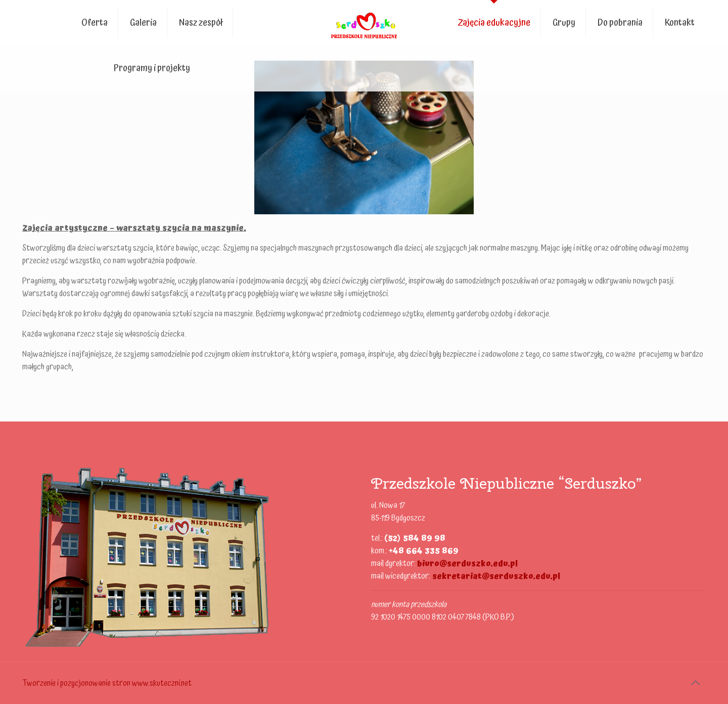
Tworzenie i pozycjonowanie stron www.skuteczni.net (107, 683)
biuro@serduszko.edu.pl (467, 564)
